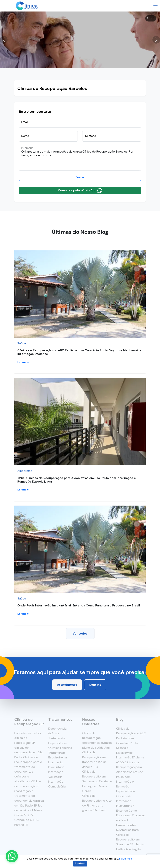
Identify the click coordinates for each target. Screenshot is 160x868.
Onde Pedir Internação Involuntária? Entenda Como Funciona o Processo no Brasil (79, 605)
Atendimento (67, 685)
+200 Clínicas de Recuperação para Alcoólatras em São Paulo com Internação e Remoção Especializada (77, 480)
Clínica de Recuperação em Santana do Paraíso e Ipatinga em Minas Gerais (97, 781)
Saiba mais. (126, 859)
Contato (95, 685)
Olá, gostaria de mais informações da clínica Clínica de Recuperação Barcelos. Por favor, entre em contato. (80, 158)
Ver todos (80, 634)
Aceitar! (80, 863)
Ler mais (23, 362)
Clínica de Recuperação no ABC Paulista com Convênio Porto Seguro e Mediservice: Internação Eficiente (80, 352)
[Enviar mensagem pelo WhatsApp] (12, 856)
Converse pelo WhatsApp (80, 191)
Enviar (80, 177)
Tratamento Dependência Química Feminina (60, 743)
